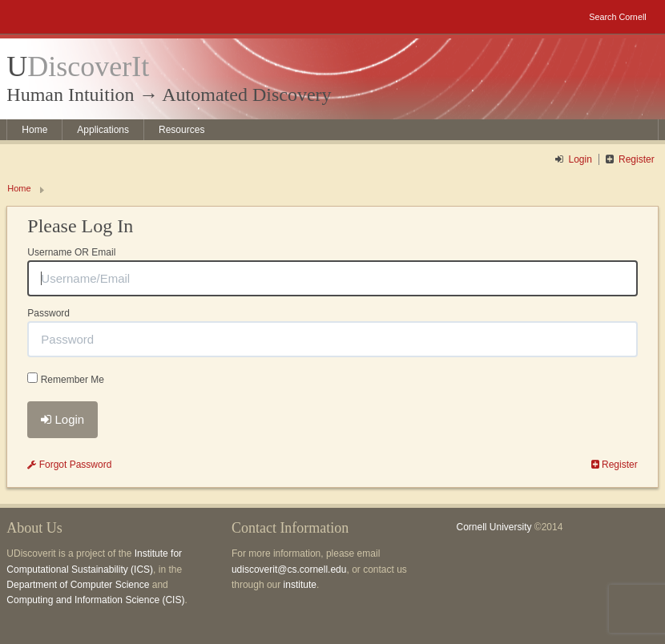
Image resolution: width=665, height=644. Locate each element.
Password (48, 313)
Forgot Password (69, 465)
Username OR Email (71, 252)
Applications (103, 130)
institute (300, 585)
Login (580, 159)
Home (34, 130)
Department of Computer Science (78, 585)
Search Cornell (617, 17)
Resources (181, 130)
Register (637, 159)
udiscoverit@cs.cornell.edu (289, 570)
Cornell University (494, 527)
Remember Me (66, 379)
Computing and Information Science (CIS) (95, 600)
